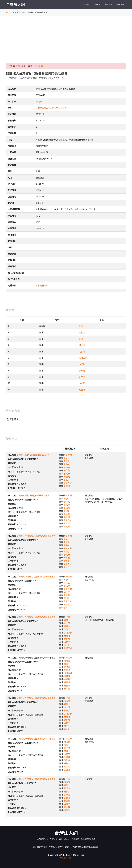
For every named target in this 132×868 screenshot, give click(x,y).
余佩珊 (82, 371)
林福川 (67, 751)
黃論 (81, 339)
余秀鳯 (67, 461)
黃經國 (67, 558)
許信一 (39, 101)
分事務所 (109, 4)
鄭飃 (66, 480)
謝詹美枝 (68, 520)
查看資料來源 (42, 285)
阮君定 (82, 332)
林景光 (67, 810)
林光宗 (82, 383)
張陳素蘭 (83, 358)
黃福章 (67, 763)
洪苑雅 (67, 526)
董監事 (98, 4)
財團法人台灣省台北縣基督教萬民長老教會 (36, 536)
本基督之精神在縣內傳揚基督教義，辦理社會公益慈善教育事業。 (36, 78)
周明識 (67, 767)
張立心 (67, 470)
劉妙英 (82, 351)
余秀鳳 (67, 502)
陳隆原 (67, 629)
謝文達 (82, 345)
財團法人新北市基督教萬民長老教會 (33, 455)
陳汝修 (67, 760)
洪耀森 (67, 511)
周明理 (67, 807)
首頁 (8, 12)
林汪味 (82, 364)
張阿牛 (67, 567)
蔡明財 (82, 390)
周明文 (67, 748)
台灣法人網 (15, 4)
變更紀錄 (120, 4)
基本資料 (87, 4)
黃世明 (82, 377)
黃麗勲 (67, 486)
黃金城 (67, 477)
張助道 (67, 754)
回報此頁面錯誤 (66, 858)
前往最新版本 (36, 66)
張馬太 (67, 464)
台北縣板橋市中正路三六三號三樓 (51, 108)
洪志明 (67, 517)
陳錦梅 (67, 467)
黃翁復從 (68, 483)
